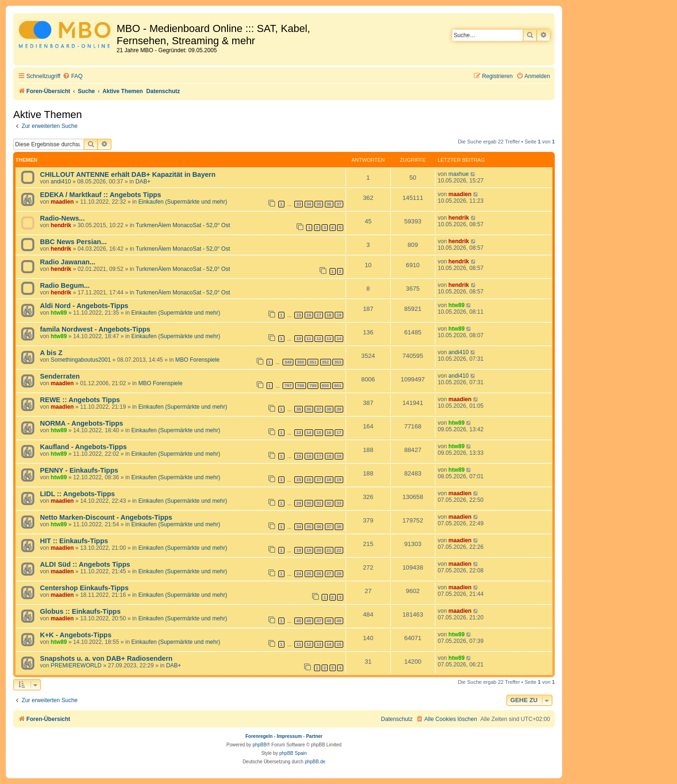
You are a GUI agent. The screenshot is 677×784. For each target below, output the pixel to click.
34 (309, 204)
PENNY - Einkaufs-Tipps (79, 470)
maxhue (459, 174)
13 (329, 339)
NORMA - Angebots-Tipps (82, 423)
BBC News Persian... (73, 242)
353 (338, 362)
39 (339, 409)
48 (329, 621)
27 (329, 574)
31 (319, 503)
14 (339, 339)
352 (326, 362)
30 (309, 503)
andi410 (61, 182)
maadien (62, 202)
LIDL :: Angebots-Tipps (77, 494)
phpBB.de (315, 762)
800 (326, 386)
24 (299, 574)
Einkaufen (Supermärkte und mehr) (183, 202)
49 (339, 621)
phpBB (260, 745)
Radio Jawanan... (68, 262)
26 (319, 574)
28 (339, 574)
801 (338, 386)
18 (329, 315)
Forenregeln (259, 736)
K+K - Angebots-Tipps (76, 635)
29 (299, 503)
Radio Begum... (65, 285)
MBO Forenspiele (197, 360)
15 (299, 315)
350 (301, 362)
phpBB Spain (293, 753)
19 (339, 315)
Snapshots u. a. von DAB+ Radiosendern (106, 658)
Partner (314, 736)
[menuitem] (72, 76)
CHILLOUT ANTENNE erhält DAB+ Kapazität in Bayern (128, 174)
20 (319, 550)
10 (299, 339)
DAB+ (143, 182)
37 (339, 204)
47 (319, 621)
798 (301, 386)
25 (309, 574)
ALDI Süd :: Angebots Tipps (85, 564)
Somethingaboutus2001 (81, 360)
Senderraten (60, 376)
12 (319, 339)
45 (299, 621)
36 (329, 204)
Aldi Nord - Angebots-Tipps (84, 306)
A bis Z (51, 353)
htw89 (59, 313)
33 (299, 204)
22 (339, 550)
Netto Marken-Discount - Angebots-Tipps (106, 517)
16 (309, 315)
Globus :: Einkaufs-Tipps (80, 611)
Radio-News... (62, 218)
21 (329, 550)
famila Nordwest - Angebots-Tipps (95, 329)
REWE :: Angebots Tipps (80, 400)
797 (288, 386)
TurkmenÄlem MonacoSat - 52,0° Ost (183, 225)
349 (288, 362)
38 (329, 409)
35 (319, 204)
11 (309, 339)
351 (313, 362)
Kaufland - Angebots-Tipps (83, 447)
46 (309, 621)
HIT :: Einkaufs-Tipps (74, 541)
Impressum (289, 736)
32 (329, 503)
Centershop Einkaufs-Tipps (84, 588)
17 (319, 315)
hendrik (61, 225)
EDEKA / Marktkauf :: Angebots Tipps (101, 195)
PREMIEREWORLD (76, 665)
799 (313, 386)
